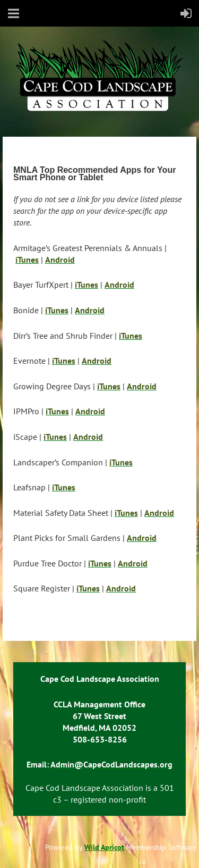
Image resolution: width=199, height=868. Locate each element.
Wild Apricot (104, 847)
